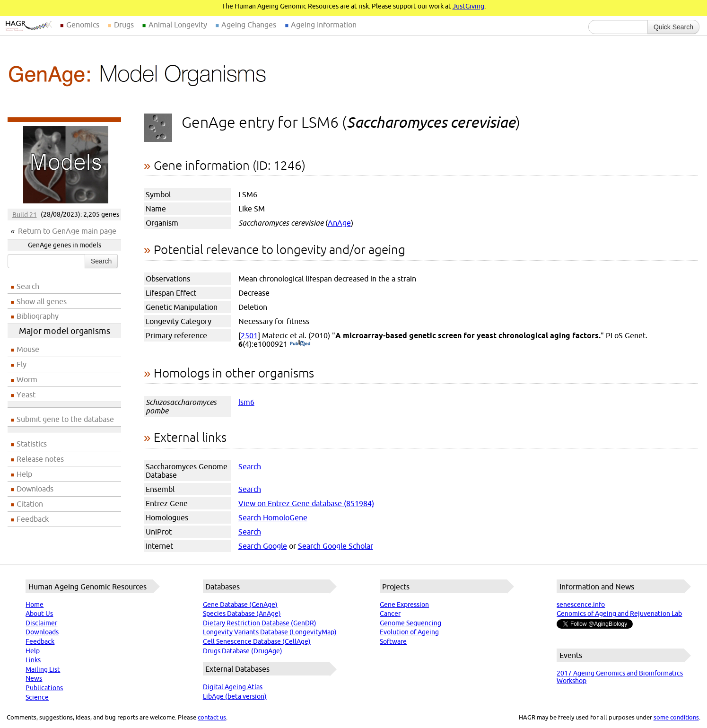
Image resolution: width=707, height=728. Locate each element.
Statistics (32, 444)
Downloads (35, 489)
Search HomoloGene (273, 517)
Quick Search (673, 27)
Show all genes (42, 301)
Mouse (28, 349)
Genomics (83, 25)
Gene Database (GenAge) (240, 605)
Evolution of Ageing (409, 632)
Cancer (390, 614)
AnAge (339, 223)
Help (24, 474)
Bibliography (38, 316)
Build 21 (25, 214)
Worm (27, 379)
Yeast (26, 395)
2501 (249, 335)
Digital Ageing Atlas (233, 687)
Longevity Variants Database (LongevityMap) (270, 632)
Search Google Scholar (336, 546)
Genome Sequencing (410, 623)
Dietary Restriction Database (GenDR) (260, 623)
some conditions (676, 717)
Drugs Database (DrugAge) (243, 651)
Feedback (33, 519)
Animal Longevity (178, 25)
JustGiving (468, 6)
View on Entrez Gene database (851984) (306, 503)
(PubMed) (300, 344)
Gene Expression (404, 605)
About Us (39, 614)
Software (393, 641)
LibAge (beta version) (235, 696)
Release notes (40, 459)
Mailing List (43, 669)
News (34, 678)
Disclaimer (41, 623)
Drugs (124, 25)
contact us (212, 717)
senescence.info (581, 605)
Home (35, 605)
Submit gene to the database (65, 419)
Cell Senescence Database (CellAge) (257, 641)
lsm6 (246, 402)
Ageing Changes (249, 25)
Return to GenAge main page (67, 231)
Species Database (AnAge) (242, 614)
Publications (44, 688)
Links (33, 660)
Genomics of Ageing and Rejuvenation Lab (619, 614)
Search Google (263, 546)
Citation (30, 504)
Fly (22, 364)
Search (101, 261)
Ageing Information (324, 25)
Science (37, 697)
